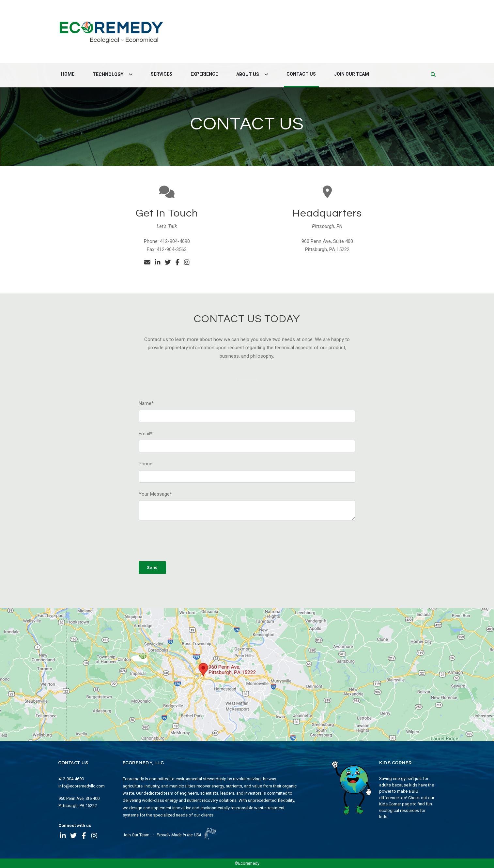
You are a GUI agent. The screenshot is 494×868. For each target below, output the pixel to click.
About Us (248, 74)
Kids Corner (390, 804)
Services (162, 74)
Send (152, 568)
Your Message (155, 494)
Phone (146, 464)
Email (146, 434)
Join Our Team (352, 74)
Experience (204, 74)
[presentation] (188, 541)
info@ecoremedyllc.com (82, 786)
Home (68, 74)
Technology (108, 74)
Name (146, 403)
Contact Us (301, 74)
